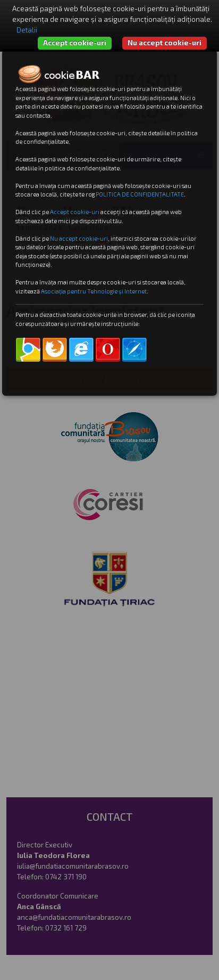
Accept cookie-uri (75, 43)
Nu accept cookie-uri (165, 43)
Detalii (27, 30)
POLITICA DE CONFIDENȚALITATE (140, 194)
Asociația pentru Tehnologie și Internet (94, 291)
